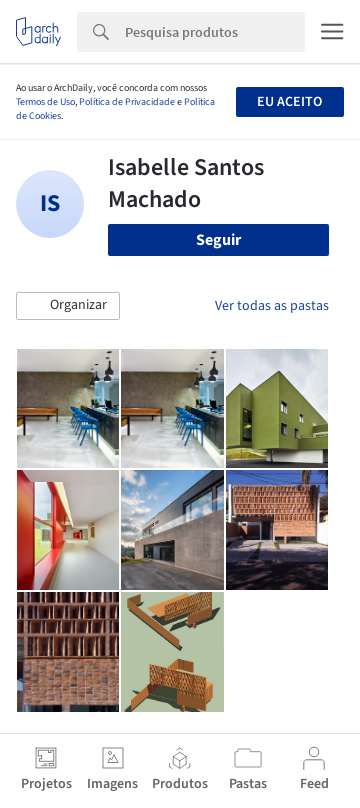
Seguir (218, 240)
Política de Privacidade (127, 102)
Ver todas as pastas (272, 306)
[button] (68, 306)
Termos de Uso (45, 102)
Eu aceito (289, 102)
